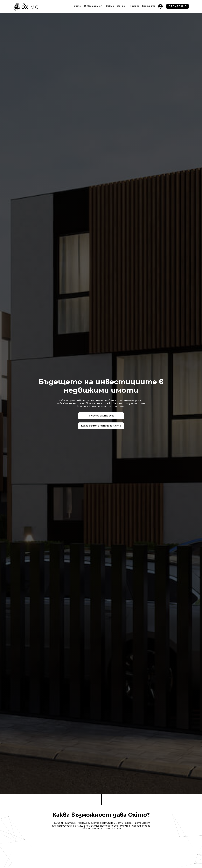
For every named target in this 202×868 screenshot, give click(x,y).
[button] (93, 6)
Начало (77, 6)
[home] (26, 6)
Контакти (148, 6)
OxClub (110, 6)
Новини (134, 6)
